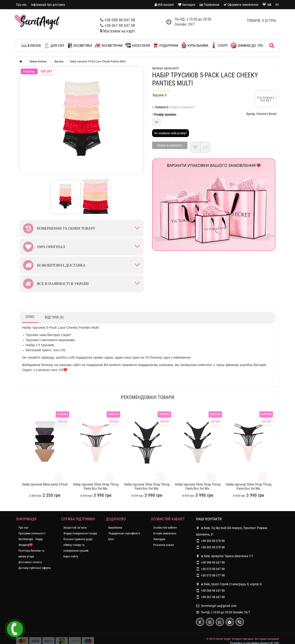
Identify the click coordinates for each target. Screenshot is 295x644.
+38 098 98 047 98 (120, 20)
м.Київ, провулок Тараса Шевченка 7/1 (225, 556)
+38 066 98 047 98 (213, 591)
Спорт (219, 45)
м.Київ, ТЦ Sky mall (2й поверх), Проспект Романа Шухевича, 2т (232, 530)
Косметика (80, 45)
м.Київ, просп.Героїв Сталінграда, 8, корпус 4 (229, 584)
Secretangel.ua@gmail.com (219, 606)
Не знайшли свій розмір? (171, 133)
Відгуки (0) (54, 317)
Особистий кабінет (165, 528)
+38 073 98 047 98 (213, 569)
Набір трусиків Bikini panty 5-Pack (45, 484)
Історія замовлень (165, 533)
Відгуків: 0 (160, 95)
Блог (111, 539)
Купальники (195, 45)
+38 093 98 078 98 (213, 547)
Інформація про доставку (48, 5)
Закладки (159, 539)
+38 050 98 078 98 (213, 541)
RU (277, 5)
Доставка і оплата (30, 562)
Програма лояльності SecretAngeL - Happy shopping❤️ (32, 539)
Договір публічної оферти (35, 568)
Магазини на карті (119, 31)
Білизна (32, 45)
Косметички (109, 45)
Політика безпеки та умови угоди (31, 553)
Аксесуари (137, 45)
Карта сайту (71, 556)
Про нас (21, 5)
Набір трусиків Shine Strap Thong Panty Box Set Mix (96, 486)
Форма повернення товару (80, 533)
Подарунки (165, 45)
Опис (30, 317)
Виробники (115, 528)
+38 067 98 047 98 (120, 25)
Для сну (54, 45)
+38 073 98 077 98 (213, 575)
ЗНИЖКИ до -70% (247, 45)
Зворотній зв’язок (75, 528)
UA (269, 5)
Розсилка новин (164, 545)
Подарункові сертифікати (124, 533)
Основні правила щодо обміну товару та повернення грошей (78, 545)
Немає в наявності (170, 145)
